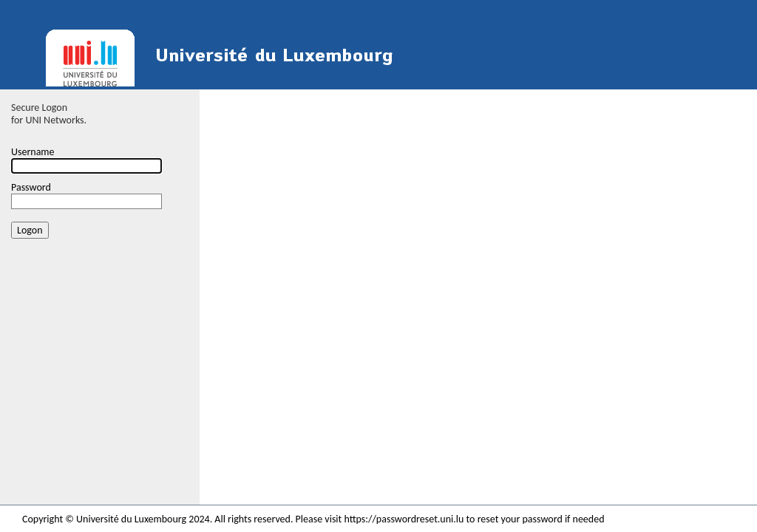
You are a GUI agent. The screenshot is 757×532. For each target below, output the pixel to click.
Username (33, 152)
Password (31, 187)
